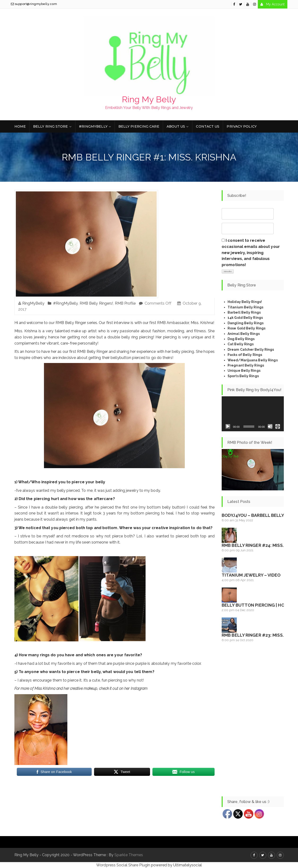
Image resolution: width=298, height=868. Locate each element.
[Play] (228, 427)
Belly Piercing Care (139, 126)
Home (20, 126)
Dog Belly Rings (241, 339)
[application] (253, 414)
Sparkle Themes (129, 855)
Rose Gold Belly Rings (246, 328)
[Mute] (270, 427)
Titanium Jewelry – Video (251, 575)
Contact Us (208, 126)
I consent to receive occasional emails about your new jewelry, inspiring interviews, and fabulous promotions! (251, 253)
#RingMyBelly (93, 126)
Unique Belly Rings (244, 371)
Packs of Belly (240, 355)
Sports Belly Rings (243, 376)
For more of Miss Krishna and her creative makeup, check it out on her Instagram (81, 689)
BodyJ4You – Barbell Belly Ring (258, 515)
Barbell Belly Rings (244, 312)
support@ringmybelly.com (34, 4)
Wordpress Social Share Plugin (124, 865)
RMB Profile (125, 303)
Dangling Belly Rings (246, 323)
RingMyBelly (33, 303)
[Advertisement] (253, 720)
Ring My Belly (149, 99)
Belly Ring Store (51, 126)
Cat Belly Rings (241, 344)
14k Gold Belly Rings (245, 318)
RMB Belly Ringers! (96, 303)
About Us (176, 126)
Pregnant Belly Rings (246, 365)
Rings (257, 355)
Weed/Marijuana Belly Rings (253, 360)
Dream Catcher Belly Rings (251, 350)
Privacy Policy (242, 126)
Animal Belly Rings (244, 334)
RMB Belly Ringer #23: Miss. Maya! (260, 635)
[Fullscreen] (278, 427)
